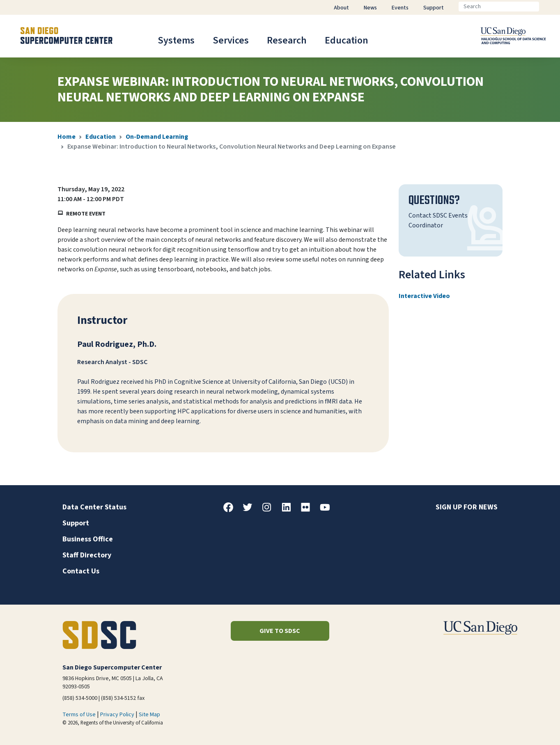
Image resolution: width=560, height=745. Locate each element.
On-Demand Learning (157, 137)
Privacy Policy (117, 715)
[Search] (499, 7)
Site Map (149, 715)
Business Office (88, 539)
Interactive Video (424, 296)
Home (67, 137)
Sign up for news (467, 507)
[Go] (546, 7)
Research (287, 40)
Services (231, 40)
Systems (176, 40)
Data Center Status (94, 507)
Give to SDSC (280, 631)
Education (347, 40)
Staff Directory (87, 555)
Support (76, 523)
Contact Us (81, 571)
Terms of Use (79, 715)
